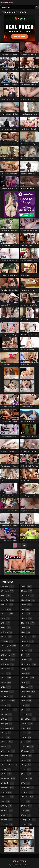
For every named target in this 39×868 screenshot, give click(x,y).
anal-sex (8, 605)
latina (7, 815)
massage (27, 591)
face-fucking (9, 701)
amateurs (8, 591)
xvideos (27, 806)
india (7, 769)
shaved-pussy (29, 719)
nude (26, 632)
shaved (27, 714)
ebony (7, 678)
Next (24, 545)
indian (7, 774)
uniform (27, 756)
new (26, 628)
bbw (6, 623)
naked (26, 614)
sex (26, 705)
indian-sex (8, 783)
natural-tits (28, 623)
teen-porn (28, 746)
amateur (8, 586)
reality (27, 696)
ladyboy (8, 811)
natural (27, 618)
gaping (7, 733)
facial (7, 705)
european (8, 692)
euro (7, 687)
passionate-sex (29, 664)
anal (7, 596)
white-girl (28, 792)
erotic (7, 682)
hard (7, 760)
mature (27, 605)
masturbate (28, 596)
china (7, 650)
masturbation (29, 600)
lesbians (8, 824)
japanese (8, 797)
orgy (26, 655)
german (8, 742)
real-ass (28, 687)
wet (26, 783)
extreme (8, 696)
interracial (8, 788)
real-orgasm (29, 692)
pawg (26, 669)
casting (7, 637)
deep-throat (9, 655)
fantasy (8, 719)
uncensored (28, 751)
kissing (7, 806)
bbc (7, 618)
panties (27, 660)
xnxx (26, 801)
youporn (27, 824)
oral (26, 646)
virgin (27, 769)
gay (6, 737)
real (26, 682)
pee (26, 673)
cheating (8, 641)
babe (7, 609)
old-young (28, 641)
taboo (27, 728)
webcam (27, 778)
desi (7, 673)
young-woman (29, 820)
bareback (8, 614)
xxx (26, 811)
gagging (8, 724)
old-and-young (29, 637)
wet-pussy (28, 788)
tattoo (27, 733)
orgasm (27, 650)
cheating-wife (10, 646)
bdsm (7, 628)
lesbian (8, 820)
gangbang (8, 728)
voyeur (27, 774)
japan (7, 792)
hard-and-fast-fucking (10, 765)
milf (26, 609)
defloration (8, 664)
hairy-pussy (9, 751)
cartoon (8, 632)
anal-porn (9, 600)
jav (6, 801)
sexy (26, 710)
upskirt (27, 760)
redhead (27, 701)
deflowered (9, 669)
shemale (28, 724)
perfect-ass (28, 678)
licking (27, 586)
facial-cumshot (10, 710)
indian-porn (9, 778)
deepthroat (9, 660)
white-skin (28, 797)
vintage (27, 765)
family (7, 714)
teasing (27, 737)
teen (27, 742)
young (27, 815)
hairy (7, 746)
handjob (8, 756)
